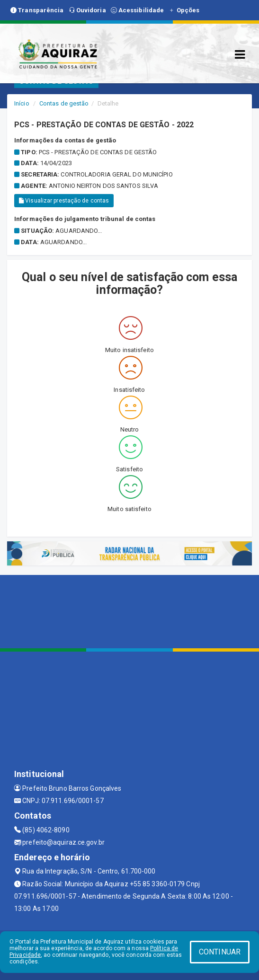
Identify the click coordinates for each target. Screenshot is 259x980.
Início (22, 103)
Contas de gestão (64, 103)
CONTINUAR (220, 952)
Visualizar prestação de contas (64, 201)
